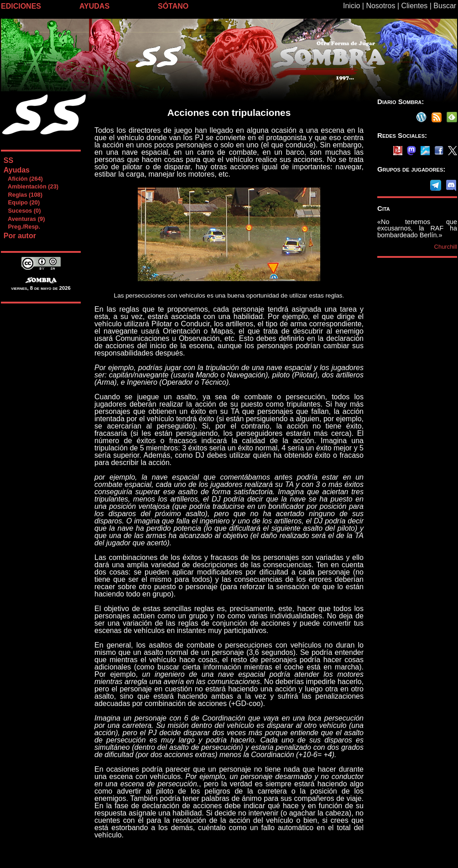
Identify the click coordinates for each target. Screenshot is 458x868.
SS (8, 160)
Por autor (20, 236)
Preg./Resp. (22, 227)
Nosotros (380, 6)
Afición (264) (23, 179)
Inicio (351, 6)
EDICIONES (21, 6)
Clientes (414, 6)
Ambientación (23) (31, 186)
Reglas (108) (23, 195)
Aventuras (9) (24, 219)
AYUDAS (94, 6)
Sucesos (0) (22, 211)
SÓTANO (173, 6)
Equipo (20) (21, 202)
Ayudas (17, 170)
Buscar (445, 6)
